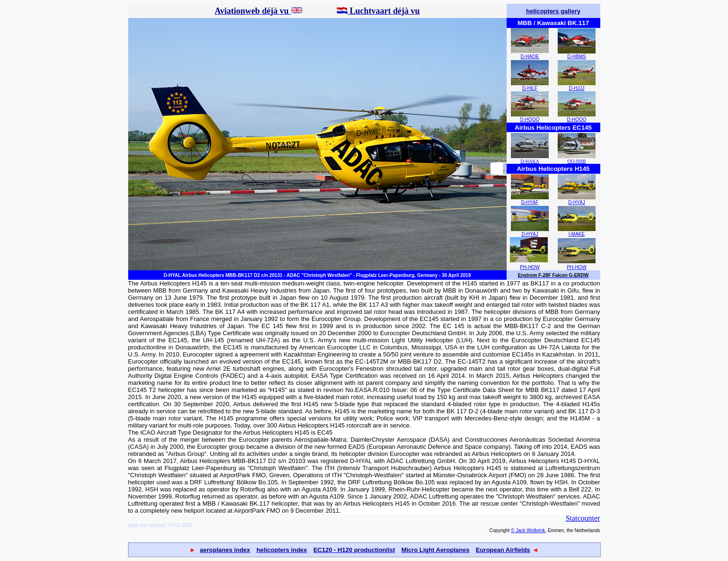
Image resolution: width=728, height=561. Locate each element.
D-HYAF (530, 202)
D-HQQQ (530, 120)
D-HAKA (530, 161)
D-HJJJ (577, 88)
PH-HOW (530, 267)
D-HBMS (576, 57)
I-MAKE (577, 234)
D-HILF (530, 88)
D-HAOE (530, 57)
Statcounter (583, 518)
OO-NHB (577, 161)
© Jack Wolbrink (528, 530)
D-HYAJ (576, 202)
